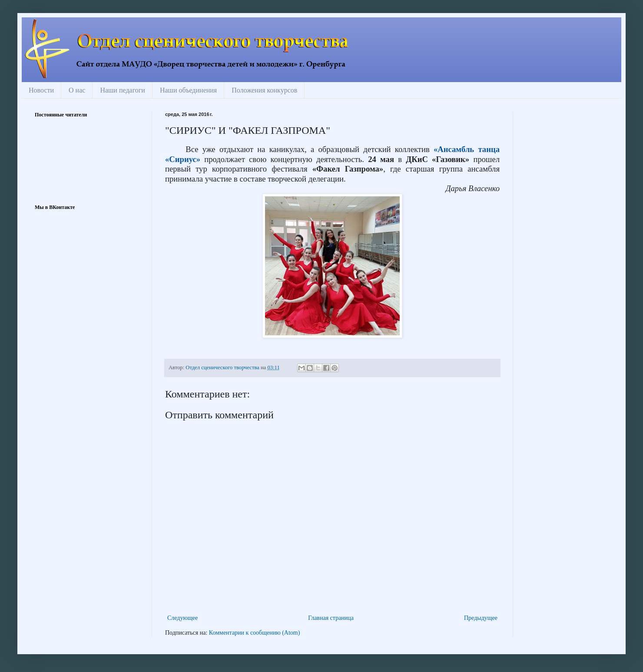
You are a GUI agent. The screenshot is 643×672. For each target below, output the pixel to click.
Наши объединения (188, 90)
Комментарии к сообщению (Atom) (255, 633)
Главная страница (331, 618)
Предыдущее (481, 618)
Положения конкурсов (264, 90)
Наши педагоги (123, 90)
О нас (77, 90)
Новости (41, 90)
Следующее (182, 618)
